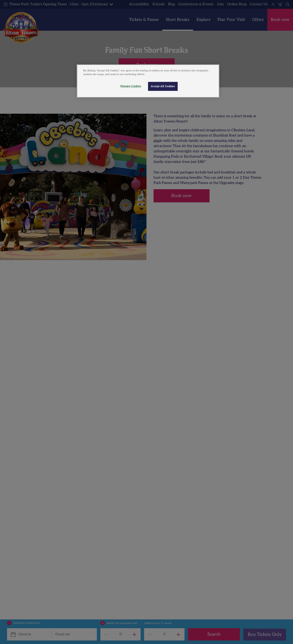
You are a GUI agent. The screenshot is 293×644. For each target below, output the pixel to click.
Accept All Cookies (163, 86)
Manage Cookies (131, 86)
